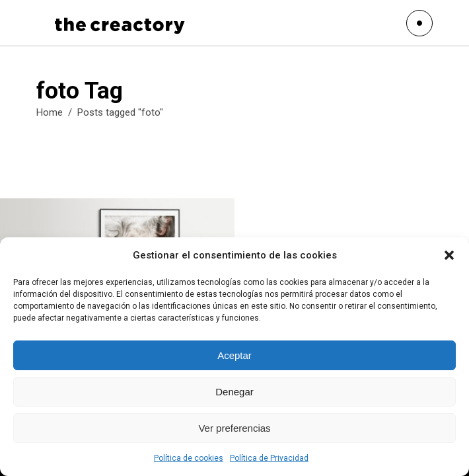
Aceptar (234, 355)
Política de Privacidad (269, 458)
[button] (449, 255)
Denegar (234, 392)
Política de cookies (189, 458)
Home (50, 112)
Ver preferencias (234, 428)
